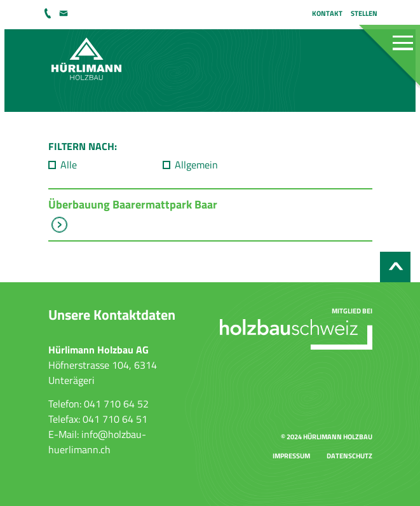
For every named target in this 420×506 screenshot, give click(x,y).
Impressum (291, 455)
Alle (69, 165)
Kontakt (327, 13)
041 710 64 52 (49, 13)
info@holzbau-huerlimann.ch (65, 13)
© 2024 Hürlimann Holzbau (327, 436)
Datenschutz (349, 455)
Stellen (364, 13)
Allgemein (196, 165)
